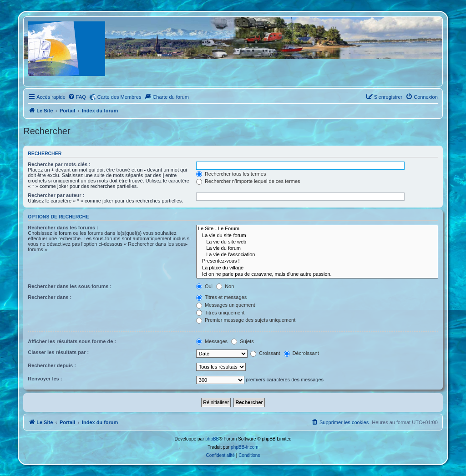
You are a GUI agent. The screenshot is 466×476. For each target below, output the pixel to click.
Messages (212, 341)
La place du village (317, 268)
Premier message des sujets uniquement (246, 320)
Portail (67, 111)
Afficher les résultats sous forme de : (72, 341)
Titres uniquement (220, 313)
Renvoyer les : (45, 379)
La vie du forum (317, 248)
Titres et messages (221, 297)
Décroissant (301, 353)
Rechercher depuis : (52, 365)
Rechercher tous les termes (231, 174)
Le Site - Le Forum (317, 229)
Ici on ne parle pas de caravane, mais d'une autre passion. (317, 274)
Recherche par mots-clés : (59, 164)
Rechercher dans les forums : (63, 228)
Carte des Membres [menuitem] (119, 97)
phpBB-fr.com (245, 447)
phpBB (212, 439)
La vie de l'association (317, 255)
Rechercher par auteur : (56, 195)
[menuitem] (77, 97)
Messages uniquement (226, 305)
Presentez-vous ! (317, 261)
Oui (204, 286)
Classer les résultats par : (58, 352)
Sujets (243, 341)
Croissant (265, 353)
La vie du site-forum (317, 236)
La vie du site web (317, 242)
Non (225, 286)
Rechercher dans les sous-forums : (70, 286)
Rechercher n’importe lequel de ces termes (248, 181)
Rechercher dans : (50, 297)
